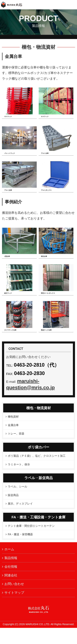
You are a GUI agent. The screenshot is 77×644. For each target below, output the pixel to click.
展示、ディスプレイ (23, 517)
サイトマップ (14, 609)
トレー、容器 (18, 437)
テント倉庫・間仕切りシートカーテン (35, 540)
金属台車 (14, 427)
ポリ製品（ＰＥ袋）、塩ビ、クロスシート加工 (37, 462)
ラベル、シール (21, 497)
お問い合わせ (14, 600)
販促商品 (14, 507)
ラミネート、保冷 (21, 474)
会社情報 (11, 583)
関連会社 (11, 591)
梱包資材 (14, 417)
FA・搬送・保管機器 (23, 550)
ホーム (9, 565)
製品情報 (11, 574)
